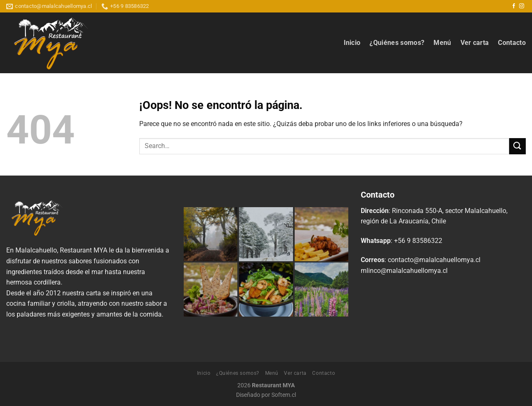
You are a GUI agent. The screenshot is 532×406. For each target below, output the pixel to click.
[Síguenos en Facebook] (514, 6)
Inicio (352, 43)
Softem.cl (284, 395)
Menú (442, 43)
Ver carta (475, 43)
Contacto (512, 43)
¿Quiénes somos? (397, 43)
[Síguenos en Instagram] (522, 6)
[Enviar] (517, 146)
